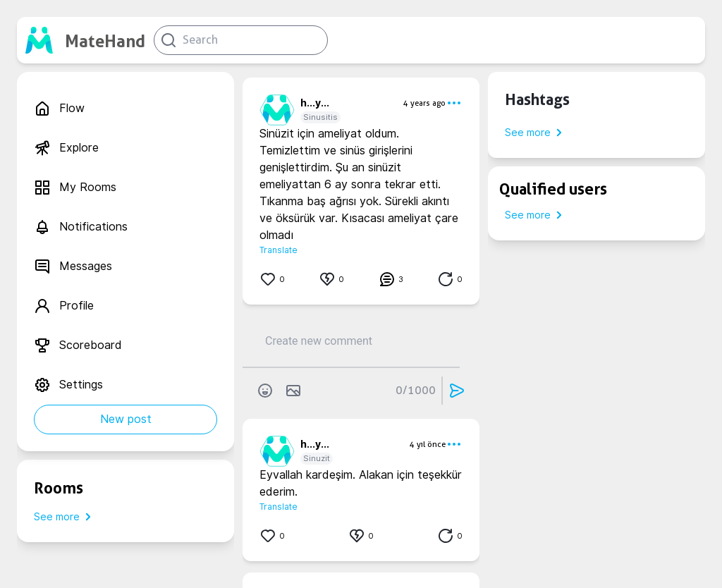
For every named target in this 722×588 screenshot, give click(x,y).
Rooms (59, 488)
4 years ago (424, 103)
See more (65, 517)
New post (126, 419)
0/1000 (416, 390)
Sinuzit (317, 458)
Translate (279, 250)
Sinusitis (320, 117)
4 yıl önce (428, 444)
